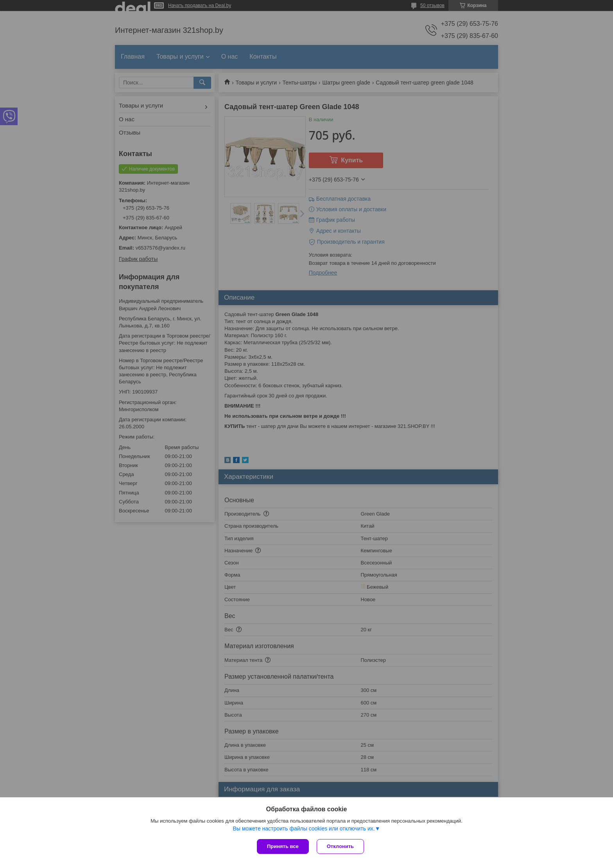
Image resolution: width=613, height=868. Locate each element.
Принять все (283, 846)
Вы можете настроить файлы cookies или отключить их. (304, 828)
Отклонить (340, 846)
